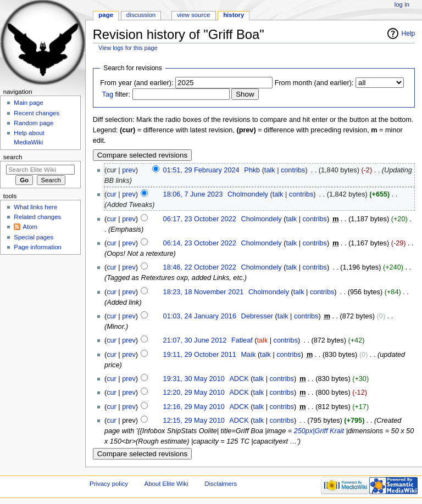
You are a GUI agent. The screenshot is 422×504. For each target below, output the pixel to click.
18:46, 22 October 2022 (200, 267)
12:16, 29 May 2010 (194, 407)
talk (270, 170)
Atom (30, 227)
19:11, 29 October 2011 (200, 355)
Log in (402, 4)
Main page (29, 103)
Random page (34, 123)
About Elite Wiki (166, 484)
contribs (293, 170)
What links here (35, 207)
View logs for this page (128, 48)
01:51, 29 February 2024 (201, 170)
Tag (108, 94)
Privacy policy (109, 484)
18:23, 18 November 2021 (204, 292)
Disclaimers (221, 484)
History (234, 15)
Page (106, 15)
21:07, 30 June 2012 (195, 340)
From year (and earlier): (137, 83)
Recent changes (37, 113)
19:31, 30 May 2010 (194, 379)
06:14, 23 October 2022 (200, 243)
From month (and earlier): (314, 83)
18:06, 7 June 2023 (193, 194)
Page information (38, 247)
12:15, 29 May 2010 (194, 421)
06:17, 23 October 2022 (200, 219)
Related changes (37, 217)
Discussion (141, 15)
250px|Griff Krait (319, 431)
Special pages (34, 237)
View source (193, 15)
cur (112, 194)
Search (13, 157)
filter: (116, 94)
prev (129, 170)
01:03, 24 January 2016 (200, 316)
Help (409, 33)
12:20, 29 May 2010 (194, 393)
